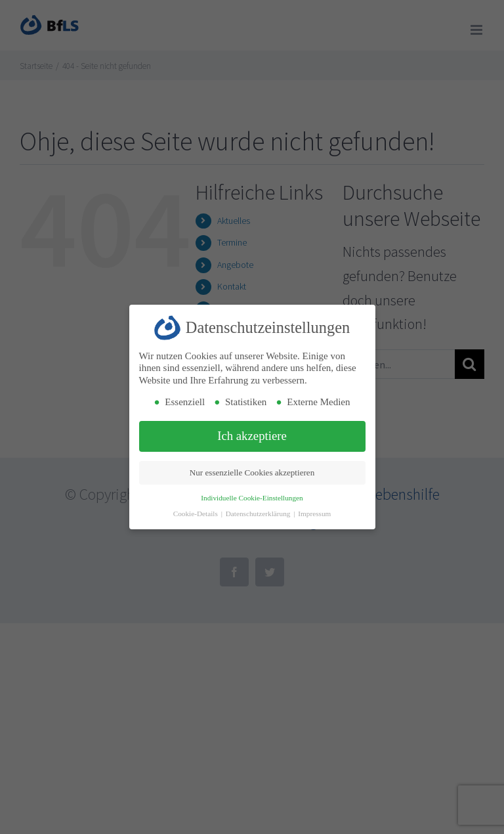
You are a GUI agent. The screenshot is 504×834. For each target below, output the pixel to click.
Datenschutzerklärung (259, 514)
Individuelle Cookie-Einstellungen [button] (252, 498)
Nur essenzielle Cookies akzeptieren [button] (252, 472)
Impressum (314, 514)
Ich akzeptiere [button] (252, 436)
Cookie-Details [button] (197, 514)
